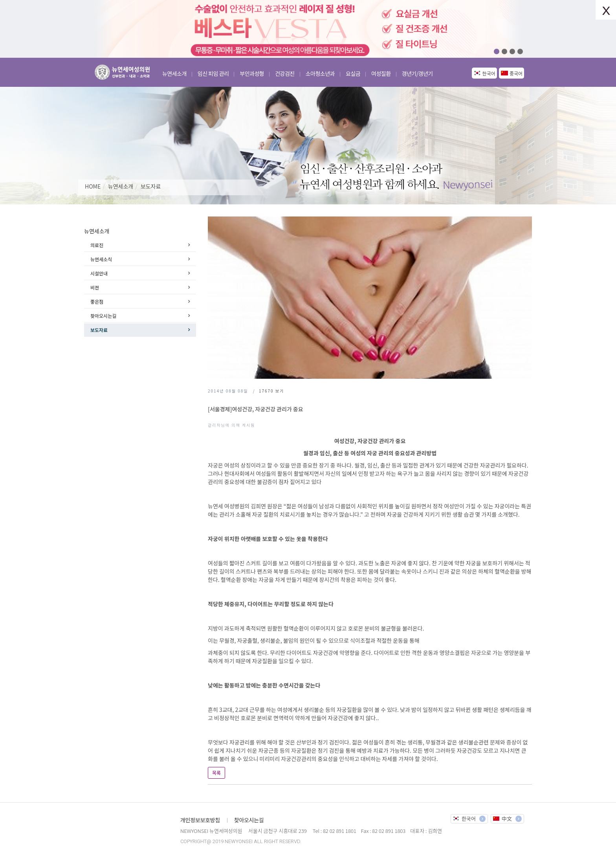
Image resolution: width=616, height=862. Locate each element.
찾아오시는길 (103, 316)
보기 (271, 391)
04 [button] (520, 51)
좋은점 (97, 302)
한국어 (489, 73)
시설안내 (99, 273)
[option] (308, 29)
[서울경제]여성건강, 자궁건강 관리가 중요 (256, 409)
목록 (216, 773)
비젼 (95, 287)
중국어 (516, 73)
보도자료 (151, 186)
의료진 (97, 245)
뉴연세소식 (101, 259)
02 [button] (504, 51)
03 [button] (512, 51)
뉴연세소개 (121, 186)
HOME (93, 186)
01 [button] (497, 51)
